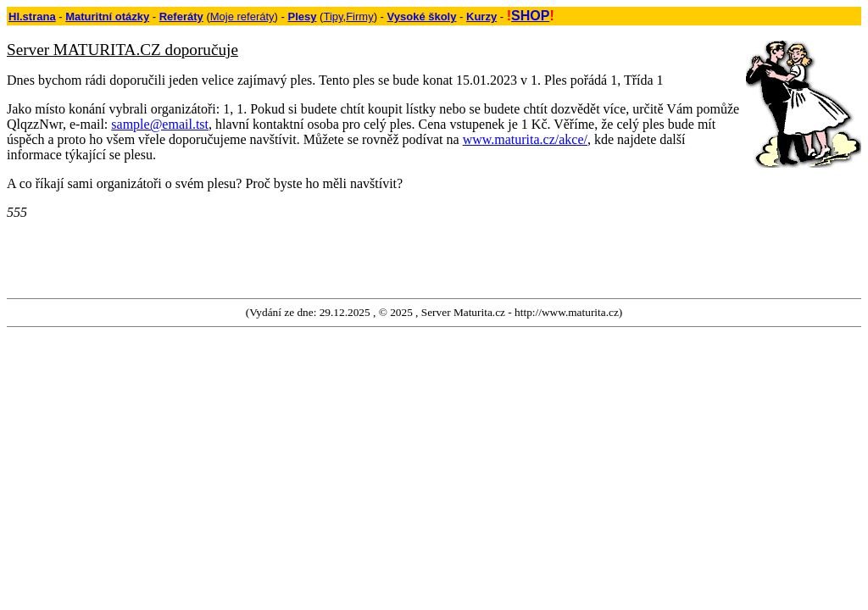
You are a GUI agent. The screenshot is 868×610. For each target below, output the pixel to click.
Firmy (360, 17)
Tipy (333, 17)
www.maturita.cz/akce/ (525, 139)
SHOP (530, 16)
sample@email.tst (160, 124)
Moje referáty (242, 17)
